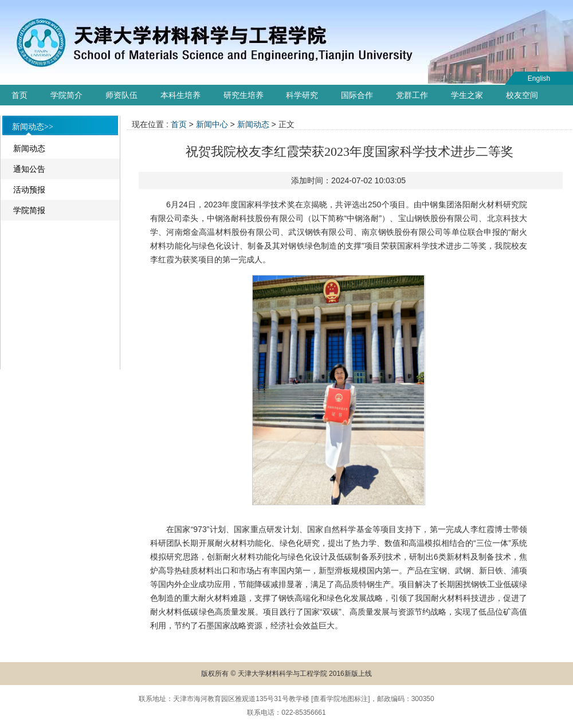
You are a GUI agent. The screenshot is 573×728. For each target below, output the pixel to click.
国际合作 (357, 95)
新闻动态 (29, 148)
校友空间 (522, 95)
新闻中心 (212, 124)
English (539, 78)
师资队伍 (121, 95)
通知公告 (29, 169)
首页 (19, 95)
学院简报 (29, 210)
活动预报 (29, 190)
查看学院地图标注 (340, 699)
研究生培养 (244, 95)
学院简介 (66, 95)
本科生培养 (180, 95)
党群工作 (412, 95)
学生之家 (467, 95)
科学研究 (302, 95)
